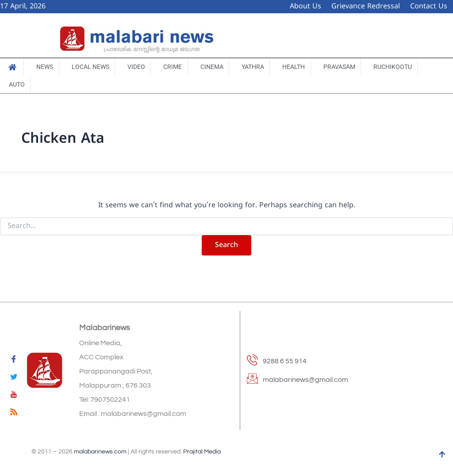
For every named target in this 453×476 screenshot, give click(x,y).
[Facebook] (14, 361)
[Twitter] (14, 378)
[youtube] (14, 396)
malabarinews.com (100, 452)
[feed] (14, 414)
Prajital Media (202, 452)
